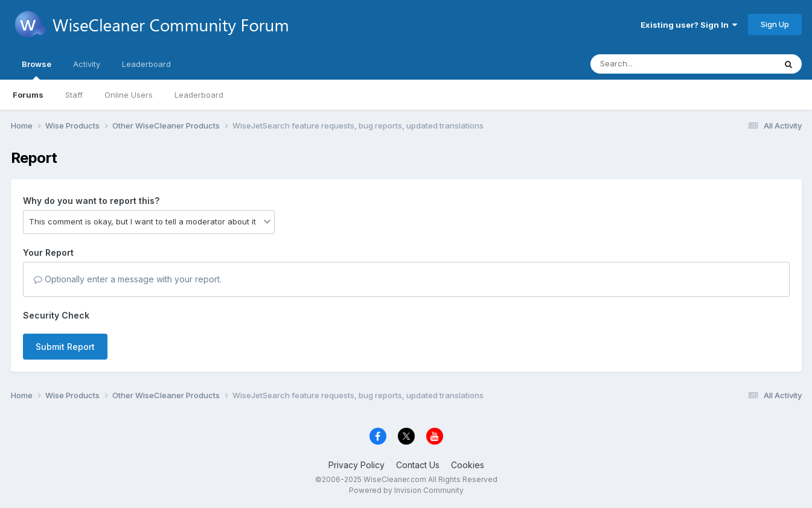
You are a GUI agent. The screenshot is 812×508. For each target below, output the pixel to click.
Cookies (468, 465)
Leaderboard (199, 95)
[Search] (650, 64)
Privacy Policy (356, 465)
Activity (87, 64)
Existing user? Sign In (689, 25)
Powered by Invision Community (406, 490)
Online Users (129, 95)
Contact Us (418, 465)
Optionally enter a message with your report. (128, 279)
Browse (37, 69)
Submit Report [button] (65, 347)
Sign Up (775, 24)
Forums (28, 95)
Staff (74, 95)
